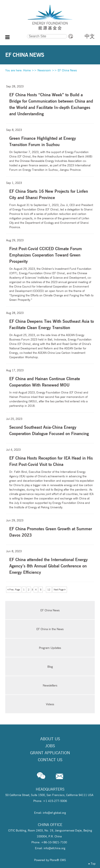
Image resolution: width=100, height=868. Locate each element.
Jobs (50, 746)
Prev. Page (14, 590)
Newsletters (50, 685)
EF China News (67, 70)
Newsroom (44, 70)
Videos (50, 704)
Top (92, 864)
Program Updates (50, 648)
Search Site (16, 34)
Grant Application (50, 753)
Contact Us (50, 760)
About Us (50, 739)
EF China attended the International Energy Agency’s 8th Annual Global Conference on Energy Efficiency (49, 566)
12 (49, 590)
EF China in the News (50, 629)
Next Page (60, 590)
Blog (50, 667)
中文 (90, 36)
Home (27, 70)
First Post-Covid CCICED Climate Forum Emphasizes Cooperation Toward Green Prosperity (46, 255)
